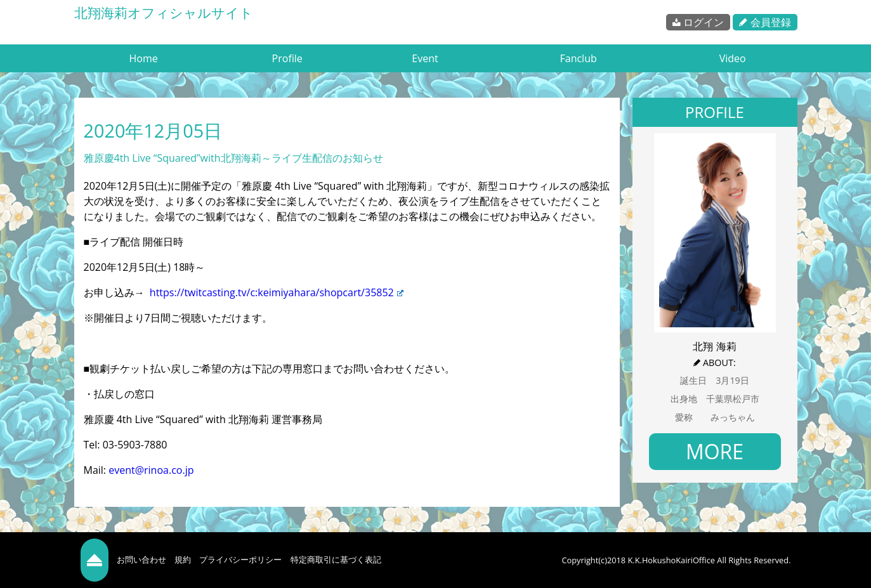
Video (733, 58)
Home (144, 58)
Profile (287, 58)
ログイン (698, 22)
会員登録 (765, 22)
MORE (715, 451)
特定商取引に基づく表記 (336, 559)
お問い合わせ (141, 559)
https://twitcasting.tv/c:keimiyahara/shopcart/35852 (277, 292)
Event (425, 58)
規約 (183, 559)
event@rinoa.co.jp (151, 470)
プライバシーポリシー (240, 559)
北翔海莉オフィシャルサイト (164, 13)
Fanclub (578, 58)
